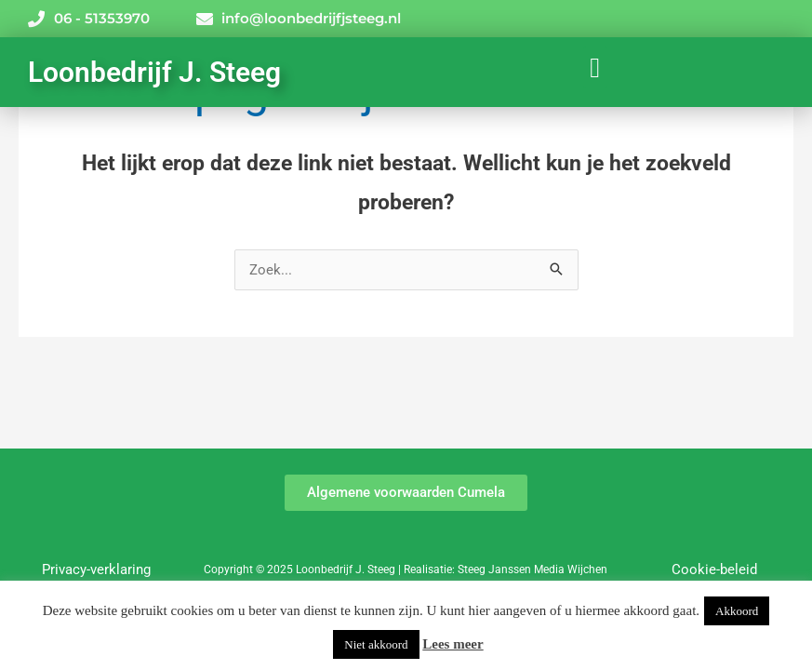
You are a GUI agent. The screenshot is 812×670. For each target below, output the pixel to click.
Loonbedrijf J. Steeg (154, 72)
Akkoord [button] (737, 611)
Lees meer (453, 644)
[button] (595, 67)
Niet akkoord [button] (376, 644)
